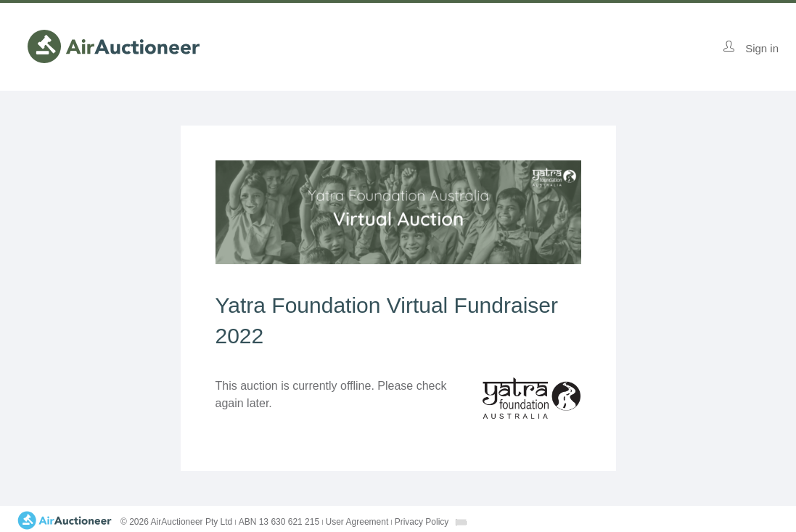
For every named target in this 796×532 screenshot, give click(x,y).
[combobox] (461, 522)
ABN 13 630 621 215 (279, 522)
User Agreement (357, 522)
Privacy (422, 522)
